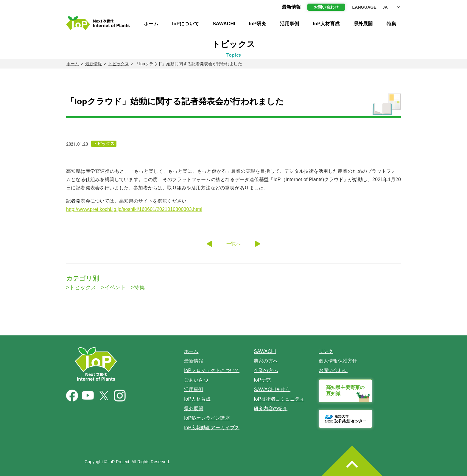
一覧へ (233, 244)
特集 (391, 24)
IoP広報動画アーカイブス (212, 428)
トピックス (119, 64)
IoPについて (186, 24)
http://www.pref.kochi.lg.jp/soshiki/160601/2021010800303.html (134, 209)
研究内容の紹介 (271, 409)
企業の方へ (266, 370)
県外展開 (363, 24)
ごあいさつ (196, 380)
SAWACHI (224, 24)
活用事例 (290, 24)
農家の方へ (266, 361)
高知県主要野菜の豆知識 (345, 391)
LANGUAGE (364, 7)
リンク (326, 351)
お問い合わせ (326, 7)
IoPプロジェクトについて (212, 370)
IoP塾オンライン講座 (207, 418)
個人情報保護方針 (338, 361)
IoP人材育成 (326, 24)
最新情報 (94, 64)
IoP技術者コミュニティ (279, 399)
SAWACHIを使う (272, 389)
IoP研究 (258, 24)
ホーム (151, 24)
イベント (115, 287)
